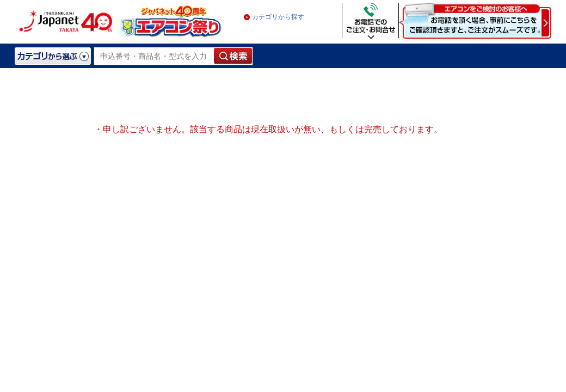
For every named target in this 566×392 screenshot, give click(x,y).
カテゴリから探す (278, 17)
